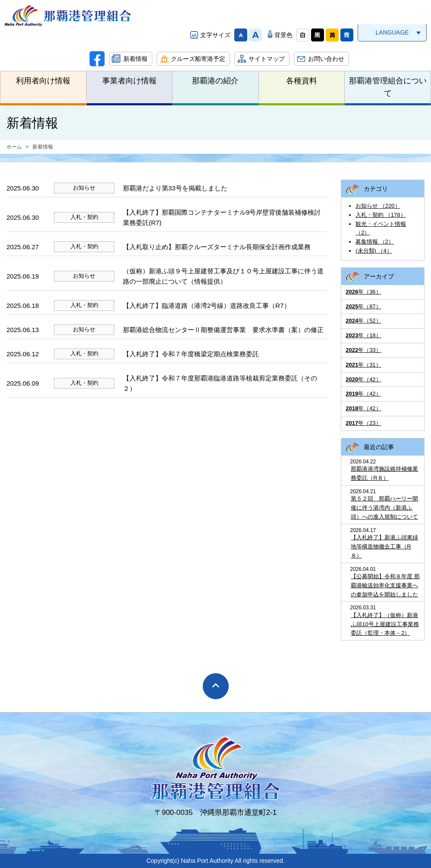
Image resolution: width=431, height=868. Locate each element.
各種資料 (302, 81)
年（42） (363, 379)
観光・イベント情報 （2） (381, 228)
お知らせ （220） (378, 206)
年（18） (363, 335)
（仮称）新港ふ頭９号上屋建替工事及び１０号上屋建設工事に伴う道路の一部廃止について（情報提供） (223, 276)
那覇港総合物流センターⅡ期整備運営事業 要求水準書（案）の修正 (223, 330)
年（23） (363, 423)
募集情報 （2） (375, 242)
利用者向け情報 (43, 81)
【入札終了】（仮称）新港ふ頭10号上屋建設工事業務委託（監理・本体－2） (385, 624)
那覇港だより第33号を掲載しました (175, 188)
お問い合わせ (326, 59)
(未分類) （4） (374, 251)
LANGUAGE (392, 32)
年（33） (363, 350)
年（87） (363, 306)
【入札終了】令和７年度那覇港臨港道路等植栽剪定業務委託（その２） (220, 383)
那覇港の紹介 (215, 81)
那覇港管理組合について (388, 87)
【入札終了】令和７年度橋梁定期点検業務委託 (191, 354)
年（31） (363, 365)
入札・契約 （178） (381, 215)
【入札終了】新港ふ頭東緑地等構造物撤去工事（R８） (384, 546)
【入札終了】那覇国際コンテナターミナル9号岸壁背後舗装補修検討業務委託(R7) (222, 217)
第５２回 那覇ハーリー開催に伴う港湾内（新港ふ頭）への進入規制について (384, 508)
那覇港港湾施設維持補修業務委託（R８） (384, 473)
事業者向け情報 (129, 81)
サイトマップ (267, 59)
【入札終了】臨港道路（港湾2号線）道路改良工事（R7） (207, 306)
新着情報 (135, 59)
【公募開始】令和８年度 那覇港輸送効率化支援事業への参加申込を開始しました (385, 585)
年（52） (363, 321)
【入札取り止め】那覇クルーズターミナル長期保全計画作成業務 (217, 247)
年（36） (363, 292)
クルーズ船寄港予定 (198, 59)
